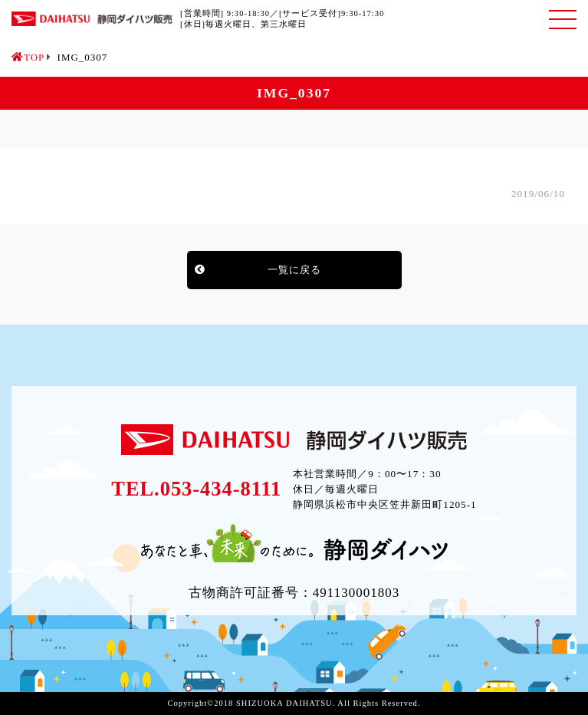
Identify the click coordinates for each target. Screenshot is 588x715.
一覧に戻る (294, 270)
